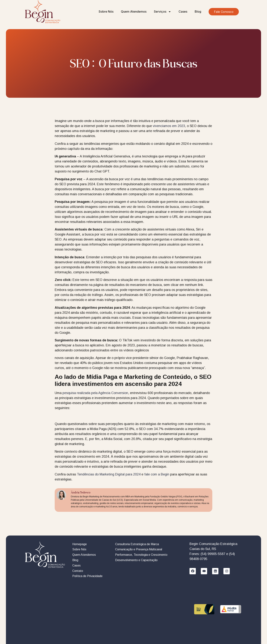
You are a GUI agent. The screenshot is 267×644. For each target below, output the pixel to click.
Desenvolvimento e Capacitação (136, 560)
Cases (183, 11)
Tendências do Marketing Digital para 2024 (109, 474)
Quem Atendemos (134, 11)
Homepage (80, 544)
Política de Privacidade (87, 576)
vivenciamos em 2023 (169, 126)
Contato (78, 571)
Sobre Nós (106, 11)
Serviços (163, 12)
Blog (198, 11)
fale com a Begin (157, 474)
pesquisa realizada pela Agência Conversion (95, 393)
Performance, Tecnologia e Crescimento (141, 555)
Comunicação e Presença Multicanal (139, 549)
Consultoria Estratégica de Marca (137, 544)
